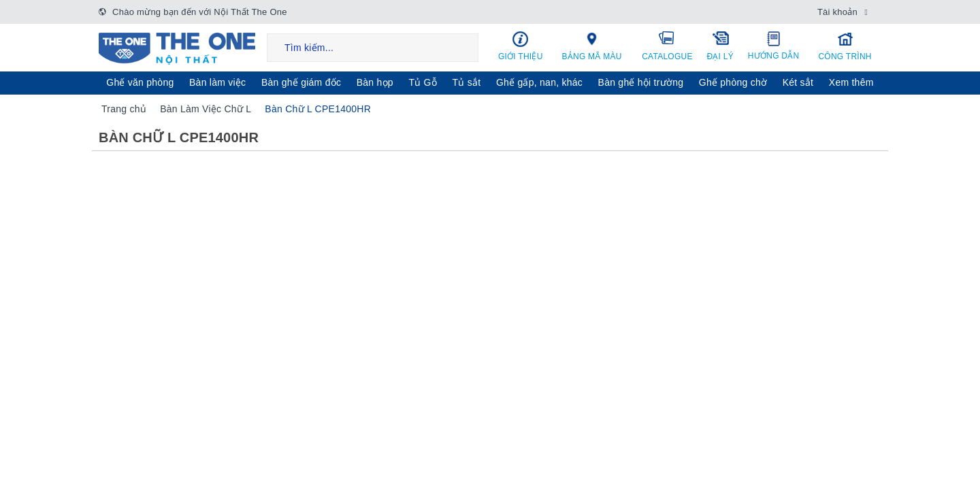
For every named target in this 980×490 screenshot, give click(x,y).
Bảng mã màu (592, 46)
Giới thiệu (521, 46)
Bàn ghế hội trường (641, 82)
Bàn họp (375, 82)
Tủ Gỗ (423, 82)
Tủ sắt (467, 82)
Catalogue (668, 46)
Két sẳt (798, 82)
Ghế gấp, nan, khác (539, 82)
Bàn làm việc (217, 82)
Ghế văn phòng (140, 82)
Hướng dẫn (773, 46)
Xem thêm (851, 82)
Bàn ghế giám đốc (301, 82)
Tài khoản (837, 12)
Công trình (845, 46)
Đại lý (720, 46)
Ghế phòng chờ (733, 82)
